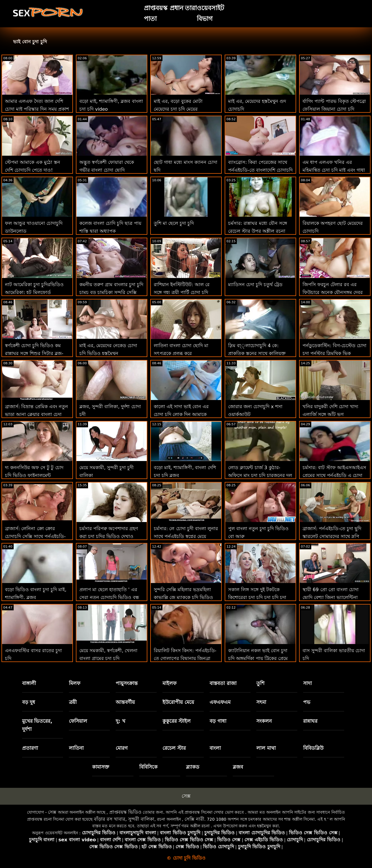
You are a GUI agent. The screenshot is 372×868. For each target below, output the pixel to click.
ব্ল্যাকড (193, 767)
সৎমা (261, 702)
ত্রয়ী (73, 702)
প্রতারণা (30, 748)
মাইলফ (169, 683)
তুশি (260, 683)
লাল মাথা (266, 748)
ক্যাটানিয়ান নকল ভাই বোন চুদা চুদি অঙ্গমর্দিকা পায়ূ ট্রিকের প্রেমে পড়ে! (258, 658)
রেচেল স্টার (174, 748)
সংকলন (264, 721)
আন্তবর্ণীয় (125, 702)
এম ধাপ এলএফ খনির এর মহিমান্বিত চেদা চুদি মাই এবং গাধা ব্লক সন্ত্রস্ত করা (334, 170)
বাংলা (215, 748)
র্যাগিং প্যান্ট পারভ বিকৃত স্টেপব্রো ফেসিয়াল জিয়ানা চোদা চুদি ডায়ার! (334, 109)
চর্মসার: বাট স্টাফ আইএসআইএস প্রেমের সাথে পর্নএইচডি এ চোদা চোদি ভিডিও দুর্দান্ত (334, 475)
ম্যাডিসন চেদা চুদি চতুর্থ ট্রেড (255, 285)
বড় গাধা (218, 721)
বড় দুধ (29, 702)
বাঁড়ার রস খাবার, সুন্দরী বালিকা (124, 819)
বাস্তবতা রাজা (223, 683)
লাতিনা (76, 748)
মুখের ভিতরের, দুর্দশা (37, 725)
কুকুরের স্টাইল (177, 721)
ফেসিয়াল (78, 721)
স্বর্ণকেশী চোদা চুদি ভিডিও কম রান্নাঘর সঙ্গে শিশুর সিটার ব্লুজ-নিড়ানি (34, 353)
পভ (307, 702)
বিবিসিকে (148, 767)
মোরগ (122, 748)
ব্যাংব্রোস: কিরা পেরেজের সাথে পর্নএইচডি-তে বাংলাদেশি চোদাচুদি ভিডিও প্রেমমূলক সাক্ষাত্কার (260, 170)
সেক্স (186, 796)
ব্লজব (238, 767)
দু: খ (120, 721)
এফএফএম (220, 702)
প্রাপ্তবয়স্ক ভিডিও (125, 812)
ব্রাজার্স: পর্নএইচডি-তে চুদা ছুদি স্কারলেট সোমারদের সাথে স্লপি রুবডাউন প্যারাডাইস (332, 536)
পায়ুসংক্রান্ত (127, 683)
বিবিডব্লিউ (313, 748)
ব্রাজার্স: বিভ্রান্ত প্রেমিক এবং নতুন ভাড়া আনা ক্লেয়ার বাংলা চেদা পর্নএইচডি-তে (36, 414)
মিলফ (75, 683)
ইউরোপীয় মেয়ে (178, 702)
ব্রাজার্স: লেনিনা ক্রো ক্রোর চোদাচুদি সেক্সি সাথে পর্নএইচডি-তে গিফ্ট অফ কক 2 (35, 536)
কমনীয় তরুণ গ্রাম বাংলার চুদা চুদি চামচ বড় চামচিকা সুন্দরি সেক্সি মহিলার (111, 292)
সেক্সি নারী (194, 819)
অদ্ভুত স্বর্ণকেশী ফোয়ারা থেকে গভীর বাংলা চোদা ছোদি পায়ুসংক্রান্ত (107, 170)
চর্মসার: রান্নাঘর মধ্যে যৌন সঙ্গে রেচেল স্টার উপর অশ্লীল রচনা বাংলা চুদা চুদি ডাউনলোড (258, 231)
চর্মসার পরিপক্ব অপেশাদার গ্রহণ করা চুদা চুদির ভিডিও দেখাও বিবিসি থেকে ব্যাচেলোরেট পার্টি (109, 536)
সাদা (307, 683)
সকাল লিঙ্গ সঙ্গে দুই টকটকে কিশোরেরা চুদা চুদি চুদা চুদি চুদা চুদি (257, 597)
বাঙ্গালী (29, 683)
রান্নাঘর (310, 721)
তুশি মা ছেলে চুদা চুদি (174, 223)
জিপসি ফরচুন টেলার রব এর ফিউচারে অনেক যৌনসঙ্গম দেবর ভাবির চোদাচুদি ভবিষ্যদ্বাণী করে (333, 292)
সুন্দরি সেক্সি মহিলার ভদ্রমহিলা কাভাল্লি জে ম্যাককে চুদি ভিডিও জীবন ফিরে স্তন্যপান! (183, 597)
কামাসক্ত (101, 767)
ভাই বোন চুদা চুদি (30, 42)
